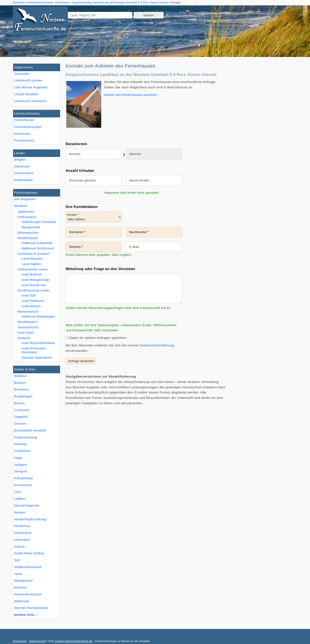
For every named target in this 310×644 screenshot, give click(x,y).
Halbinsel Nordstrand (38, 248)
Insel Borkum (32, 274)
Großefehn (22, 451)
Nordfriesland (28, 238)
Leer (18, 492)
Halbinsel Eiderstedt (37, 243)
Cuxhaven (22, 410)
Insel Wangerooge (35, 280)
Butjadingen (23, 396)
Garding (20, 444)
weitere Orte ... (26, 615)
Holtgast (21, 465)
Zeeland (24, 338)
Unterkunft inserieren (30, 101)
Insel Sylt (29, 295)
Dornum (20, 423)
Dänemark (22, 166)
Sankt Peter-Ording (29, 553)
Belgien (20, 159)
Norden (20, 512)
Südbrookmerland (28, 567)
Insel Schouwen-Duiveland (34, 350)
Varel (18, 574)
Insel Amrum (31, 306)
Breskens (21, 389)
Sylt (17, 560)
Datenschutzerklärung (157, 345)
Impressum (20, 641)
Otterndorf (22, 540)
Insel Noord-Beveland (38, 343)
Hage (18, 458)
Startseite (22, 74)
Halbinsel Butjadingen (38, 316)
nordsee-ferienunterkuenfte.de (74, 641)
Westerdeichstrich (28, 594)
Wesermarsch (28, 311)
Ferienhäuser (24, 120)
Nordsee (21, 206)
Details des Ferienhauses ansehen (131, 95)
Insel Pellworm (33, 301)
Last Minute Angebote (31, 87)
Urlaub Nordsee (26, 94)
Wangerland (23, 580)
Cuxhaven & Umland (33, 254)
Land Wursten (32, 259)
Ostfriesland (27, 217)
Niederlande (23, 180)
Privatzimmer (24, 140)
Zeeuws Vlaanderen (37, 357)
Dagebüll (21, 417)
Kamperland (23, 478)
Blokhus (20, 376)
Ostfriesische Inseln (33, 269)
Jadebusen (26, 211)
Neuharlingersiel (27, 505)
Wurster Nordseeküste (31, 608)
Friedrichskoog (26, 437)
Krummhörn (23, 485)
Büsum (19, 403)
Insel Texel (26, 333)
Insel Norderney (34, 285)
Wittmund (21, 601)
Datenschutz (37, 641)
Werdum (21, 587)
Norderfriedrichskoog (30, 519)
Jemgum (21, 471)
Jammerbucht (28, 327)
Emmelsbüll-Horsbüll (30, 430)
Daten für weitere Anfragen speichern (96, 338)
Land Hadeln (31, 264)
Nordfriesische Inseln (34, 290)
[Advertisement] (264, 128)
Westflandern (28, 322)
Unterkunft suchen (28, 80)
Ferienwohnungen (28, 127)
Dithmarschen (28, 233)
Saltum (20, 546)
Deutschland (24, 173)
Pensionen (22, 134)
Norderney (22, 526)
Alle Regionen (25, 199)
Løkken (20, 499)
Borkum (20, 383)
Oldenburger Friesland (39, 222)
